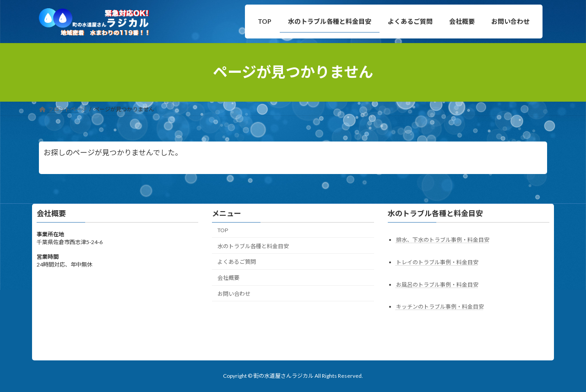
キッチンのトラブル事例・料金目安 (440, 307)
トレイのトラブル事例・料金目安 (437, 262)
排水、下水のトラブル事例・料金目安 (443, 239)
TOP (223, 230)
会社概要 (228, 278)
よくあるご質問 (237, 262)
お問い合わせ (234, 294)
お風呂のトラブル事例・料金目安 (437, 284)
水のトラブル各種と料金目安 (253, 246)
